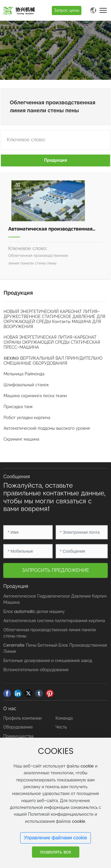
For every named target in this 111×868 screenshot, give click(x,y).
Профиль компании (22, 718)
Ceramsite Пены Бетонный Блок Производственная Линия (55, 648)
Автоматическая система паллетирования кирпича (54, 621)
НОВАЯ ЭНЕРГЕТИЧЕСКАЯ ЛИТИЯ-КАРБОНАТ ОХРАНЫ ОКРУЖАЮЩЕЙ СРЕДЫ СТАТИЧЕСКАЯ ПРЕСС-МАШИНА (52, 342)
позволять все (55, 852)
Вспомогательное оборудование (36, 670)
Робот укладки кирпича (27, 418)
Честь (61, 727)
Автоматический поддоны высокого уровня (47, 428)
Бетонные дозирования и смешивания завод (48, 661)
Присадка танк (18, 407)
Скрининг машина (21, 439)
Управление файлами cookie (55, 838)
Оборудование (18, 727)
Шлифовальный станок (26, 385)
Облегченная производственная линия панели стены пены (50, 633)
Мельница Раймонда (24, 374)
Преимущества (18, 736)
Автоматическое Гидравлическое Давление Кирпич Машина (55, 599)
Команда (64, 718)
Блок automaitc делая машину (34, 612)
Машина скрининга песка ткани (35, 396)
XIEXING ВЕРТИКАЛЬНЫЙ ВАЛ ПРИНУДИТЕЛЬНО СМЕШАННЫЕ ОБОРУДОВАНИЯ (53, 361)
